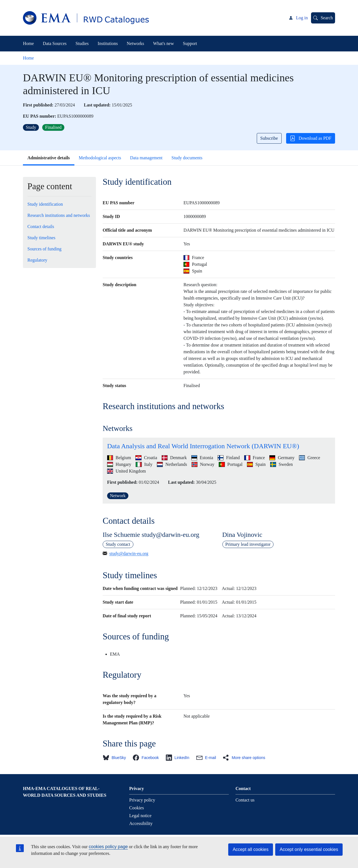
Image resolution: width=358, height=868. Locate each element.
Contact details (41, 227)
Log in (302, 18)
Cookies (136, 808)
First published (37, 105)
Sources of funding (44, 249)
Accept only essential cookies (309, 849)
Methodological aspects (100, 158)
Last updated (96, 105)
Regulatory (37, 260)
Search (327, 18)
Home (28, 43)
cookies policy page (108, 847)
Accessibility (141, 823)
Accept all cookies (251, 849)
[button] (116, 758)
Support (190, 43)
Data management (146, 158)
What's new (163, 43)
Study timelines (41, 238)
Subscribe (269, 138)
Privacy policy (142, 800)
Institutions (108, 43)
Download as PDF (311, 138)
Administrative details (49, 158)
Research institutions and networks (59, 215)
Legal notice (140, 816)
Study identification (45, 204)
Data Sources (55, 43)
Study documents (187, 158)
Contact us (245, 800)
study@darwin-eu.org (129, 553)
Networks (135, 43)
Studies (82, 43)
